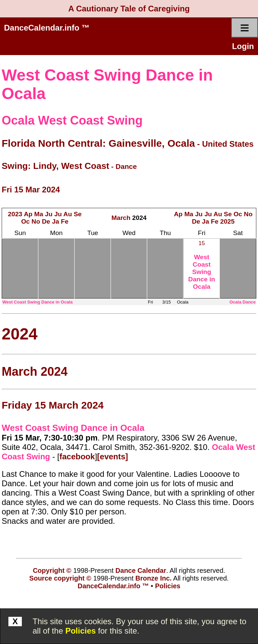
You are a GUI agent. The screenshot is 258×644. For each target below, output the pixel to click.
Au (68, 214)
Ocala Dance (243, 302)
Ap (28, 214)
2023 (15, 214)
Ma (39, 214)
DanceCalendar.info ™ (47, 28)
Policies (80, 631)
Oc (26, 221)
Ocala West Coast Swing (72, 120)
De (46, 221)
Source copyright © (60, 578)
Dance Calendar (141, 570)
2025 (228, 221)
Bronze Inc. (154, 578)
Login (243, 46)
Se (78, 214)
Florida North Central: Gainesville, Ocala (98, 143)
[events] (113, 456)
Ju (49, 214)
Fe (64, 221)
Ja (56, 221)
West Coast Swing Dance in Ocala (202, 272)
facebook (77, 456)
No (36, 221)
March (121, 218)
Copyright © (52, 570)
